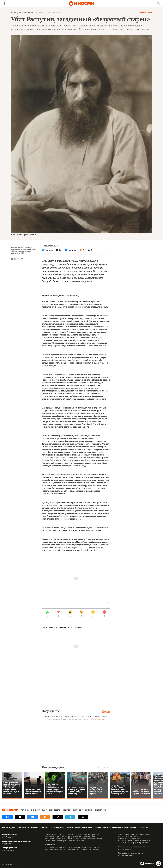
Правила (106, 711)
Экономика (35, 810)
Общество (62, 627)
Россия (45, 627)
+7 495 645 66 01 (8, 850)
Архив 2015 (53, 627)
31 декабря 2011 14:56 (43, 13)
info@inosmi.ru (8, 844)
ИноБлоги (89, 810)
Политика (78, 627)
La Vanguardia (17, 13)
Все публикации (102, 810)
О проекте (45, 828)
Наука (45, 810)
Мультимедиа (78, 810)
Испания (29, 13)
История (70, 627)
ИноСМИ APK (144, 828)
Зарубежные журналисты (28, 828)
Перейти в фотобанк (29, 235)
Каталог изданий (9, 828)
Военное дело (55, 810)
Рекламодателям (58, 828)
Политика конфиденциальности (80, 828)
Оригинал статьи (145, 13)
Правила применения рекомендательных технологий (116, 828)
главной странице (98, 719)
